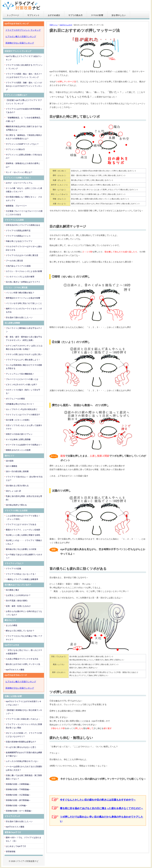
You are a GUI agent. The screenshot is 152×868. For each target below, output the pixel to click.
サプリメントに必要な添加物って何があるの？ (24, 156)
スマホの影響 (97, 15)
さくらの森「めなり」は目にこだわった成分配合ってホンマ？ (24, 190)
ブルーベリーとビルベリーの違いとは (22, 379)
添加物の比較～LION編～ (17, 805)
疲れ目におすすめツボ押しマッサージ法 (23, 664)
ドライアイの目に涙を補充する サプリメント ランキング (24, 67)
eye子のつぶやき (66, 25)
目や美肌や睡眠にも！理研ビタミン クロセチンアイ (24, 199)
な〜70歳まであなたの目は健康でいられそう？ (24, 556)
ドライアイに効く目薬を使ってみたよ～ (23, 719)
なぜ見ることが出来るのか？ (18, 595)
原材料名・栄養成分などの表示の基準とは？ (23, 165)
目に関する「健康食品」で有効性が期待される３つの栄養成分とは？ (24, 137)
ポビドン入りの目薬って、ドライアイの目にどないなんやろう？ (24, 735)
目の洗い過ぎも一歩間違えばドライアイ (23, 282)
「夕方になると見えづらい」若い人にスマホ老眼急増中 (24, 652)
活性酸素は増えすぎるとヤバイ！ (20, 404)
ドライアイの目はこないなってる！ (21, 574)
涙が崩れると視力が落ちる (17, 486)
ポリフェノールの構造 (15, 399)
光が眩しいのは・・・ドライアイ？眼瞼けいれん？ (24, 542)
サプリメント (33, 15)
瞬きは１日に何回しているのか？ (20, 631)
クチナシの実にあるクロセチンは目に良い (24, 354)
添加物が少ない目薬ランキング (20, 43)
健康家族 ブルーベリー (16, 206)
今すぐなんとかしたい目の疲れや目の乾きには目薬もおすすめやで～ (98, 800)
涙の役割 (10, 461)
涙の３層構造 (12, 466)
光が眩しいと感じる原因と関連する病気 (23, 535)
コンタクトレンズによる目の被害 (20, 277)
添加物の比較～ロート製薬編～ (19, 811)
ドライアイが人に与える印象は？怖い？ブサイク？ (24, 638)
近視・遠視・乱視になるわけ (18, 606)
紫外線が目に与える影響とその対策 (21, 549)
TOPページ (54, 25)
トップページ (13, 15)
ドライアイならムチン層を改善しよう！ (23, 360)
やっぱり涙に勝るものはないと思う (21, 747)
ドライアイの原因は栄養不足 (18, 231)
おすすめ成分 (54, 15)
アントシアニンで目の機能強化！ (20, 374)
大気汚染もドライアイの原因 (18, 266)
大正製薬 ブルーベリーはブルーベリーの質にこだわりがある (24, 213)
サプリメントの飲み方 (15, 149)
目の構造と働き (13, 590)
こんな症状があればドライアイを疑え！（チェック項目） (23, 517)
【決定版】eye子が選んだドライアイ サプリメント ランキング (24, 102)
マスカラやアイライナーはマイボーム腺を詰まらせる (24, 248)
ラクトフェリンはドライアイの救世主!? (23, 415)
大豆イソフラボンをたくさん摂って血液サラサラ (24, 427)
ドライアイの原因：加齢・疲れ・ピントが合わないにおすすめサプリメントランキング (24, 86)
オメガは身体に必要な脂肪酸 (18, 439)
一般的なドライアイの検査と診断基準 (22, 579)
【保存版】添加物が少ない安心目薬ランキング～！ (24, 712)
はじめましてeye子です (16, 846)
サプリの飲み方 (76, 15)
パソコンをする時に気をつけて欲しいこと (24, 303)
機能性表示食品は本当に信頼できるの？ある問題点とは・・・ (24, 128)
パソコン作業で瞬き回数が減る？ (20, 293)
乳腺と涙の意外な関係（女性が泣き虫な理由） (24, 498)
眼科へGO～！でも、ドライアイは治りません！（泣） (24, 839)
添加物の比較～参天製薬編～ (18, 800)
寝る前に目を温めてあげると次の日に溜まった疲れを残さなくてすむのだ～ (102, 808)
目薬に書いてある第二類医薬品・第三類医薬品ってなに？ (24, 777)
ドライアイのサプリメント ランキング (23, 30)
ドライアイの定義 (13, 569)
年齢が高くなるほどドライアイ (19, 241)
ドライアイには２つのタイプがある (21, 524)
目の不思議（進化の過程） (17, 601)
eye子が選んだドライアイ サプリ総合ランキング (24, 58)
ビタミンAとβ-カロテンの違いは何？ (22, 384)
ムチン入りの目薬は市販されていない (22, 761)
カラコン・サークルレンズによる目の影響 (24, 271)
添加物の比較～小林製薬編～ (18, 784)
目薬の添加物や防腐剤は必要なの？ (21, 742)
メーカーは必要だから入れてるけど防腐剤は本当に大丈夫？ (24, 768)
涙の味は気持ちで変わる (16, 505)
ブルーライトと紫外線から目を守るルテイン (24, 330)
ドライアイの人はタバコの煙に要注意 (22, 255)
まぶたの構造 (12, 625)
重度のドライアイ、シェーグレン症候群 (23, 530)
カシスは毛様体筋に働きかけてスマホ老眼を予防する (24, 367)
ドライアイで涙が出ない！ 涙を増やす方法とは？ (24, 478)
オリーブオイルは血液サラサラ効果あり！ (24, 445)
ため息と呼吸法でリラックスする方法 (22, 659)
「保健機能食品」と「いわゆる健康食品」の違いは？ (24, 119)
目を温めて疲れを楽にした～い (19, 317)
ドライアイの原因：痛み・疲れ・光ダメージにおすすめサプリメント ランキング (24, 76)
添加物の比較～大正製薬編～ (18, 795)
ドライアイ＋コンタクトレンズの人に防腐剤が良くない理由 (24, 726)
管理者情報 (11, 852)
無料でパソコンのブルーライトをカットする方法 (24, 310)
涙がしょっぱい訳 (13, 491)
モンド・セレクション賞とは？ (19, 172)
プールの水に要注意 (14, 261)
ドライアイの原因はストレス (18, 236)
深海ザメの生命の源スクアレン (19, 434)
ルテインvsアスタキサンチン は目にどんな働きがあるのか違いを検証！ (24, 347)
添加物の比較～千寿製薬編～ (18, 789)
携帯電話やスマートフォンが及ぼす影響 (23, 298)
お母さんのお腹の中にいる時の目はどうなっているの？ (24, 613)
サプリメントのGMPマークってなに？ (22, 144)
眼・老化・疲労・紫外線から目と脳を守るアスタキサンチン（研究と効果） (24, 338)
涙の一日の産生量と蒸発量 (17, 471)
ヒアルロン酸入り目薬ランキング (21, 36)
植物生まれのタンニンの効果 (18, 450)
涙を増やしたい (119, 15)
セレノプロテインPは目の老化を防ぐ (22, 409)
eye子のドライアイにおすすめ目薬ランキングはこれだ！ (24, 703)
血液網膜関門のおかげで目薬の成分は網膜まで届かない (24, 754)
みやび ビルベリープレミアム (19, 183)
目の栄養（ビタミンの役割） (18, 420)
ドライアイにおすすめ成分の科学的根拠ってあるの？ (24, 111)
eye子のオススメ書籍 (15, 670)
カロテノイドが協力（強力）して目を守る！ (23, 391)
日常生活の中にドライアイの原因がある (23, 225)
